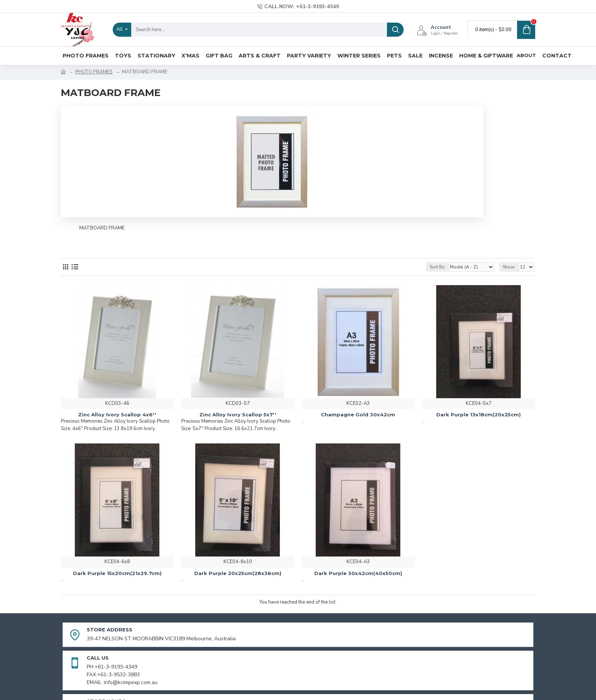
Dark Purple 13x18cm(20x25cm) (479, 415)
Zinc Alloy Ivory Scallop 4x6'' (117, 415)
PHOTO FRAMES (94, 72)
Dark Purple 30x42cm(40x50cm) (358, 573)
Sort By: (438, 267)
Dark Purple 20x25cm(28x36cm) (238, 573)
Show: (509, 267)
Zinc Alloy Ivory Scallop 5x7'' (238, 415)
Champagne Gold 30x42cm (358, 415)
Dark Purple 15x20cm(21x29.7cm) (117, 573)
